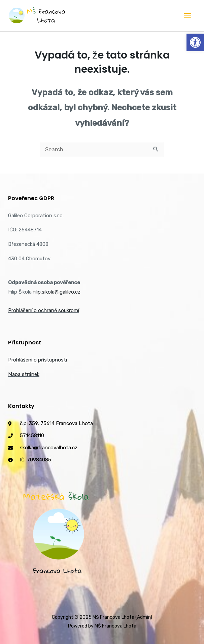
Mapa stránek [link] (24, 374)
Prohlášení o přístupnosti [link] (38, 360)
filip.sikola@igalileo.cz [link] (57, 292)
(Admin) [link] (144, 617)
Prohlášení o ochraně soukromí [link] (44, 310)
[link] (195, 42)
